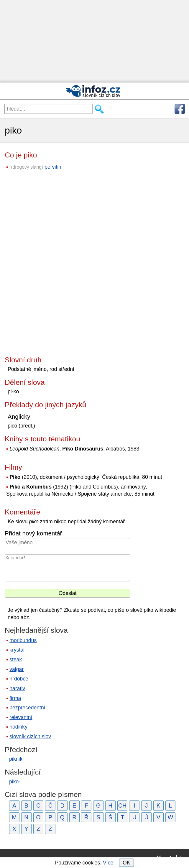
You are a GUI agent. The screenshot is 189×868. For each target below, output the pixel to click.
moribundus (23, 640)
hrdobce (19, 679)
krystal (17, 650)
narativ (17, 688)
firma (15, 698)
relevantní (21, 717)
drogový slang (27, 167)
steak (16, 660)
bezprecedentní (27, 708)
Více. (109, 863)
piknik (16, 759)
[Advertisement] (94, 41)
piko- (15, 782)
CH (122, 805)
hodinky (18, 727)
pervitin (53, 167)
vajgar (17, 669)
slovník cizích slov (30, 737)
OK (126, 863)
